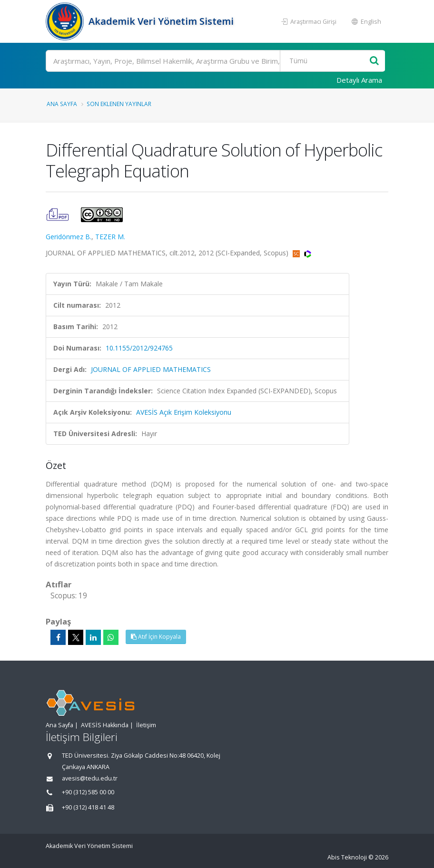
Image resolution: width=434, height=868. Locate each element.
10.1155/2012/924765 (139, 348)
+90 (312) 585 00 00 (88, 792)
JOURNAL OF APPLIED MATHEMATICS (151, 369)
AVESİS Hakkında (105, 725)
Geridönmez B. (69, 237)
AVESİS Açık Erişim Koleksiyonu (184, 412)
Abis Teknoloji (347, 857)
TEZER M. (110, 237)
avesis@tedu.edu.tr (90, 778)
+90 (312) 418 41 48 (88, 807)
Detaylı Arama (359, 80)
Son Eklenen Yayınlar (119, 104)
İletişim (146, 725)
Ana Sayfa (62, 104)
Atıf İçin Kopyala (156, 637)
